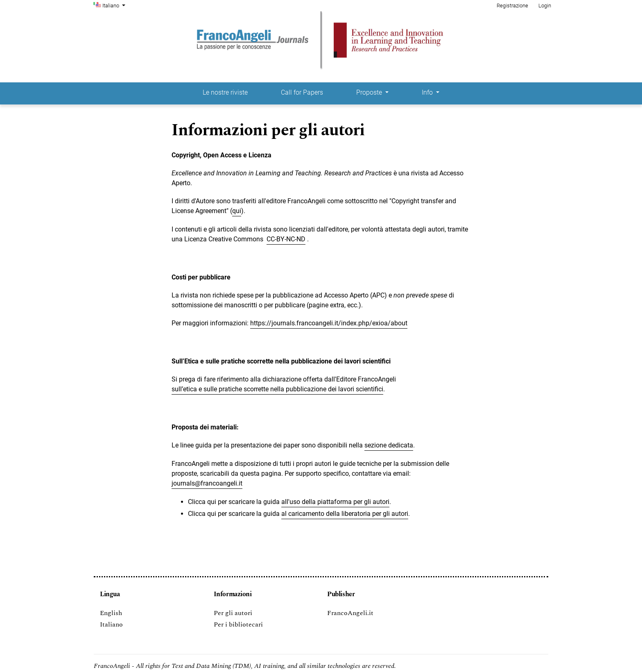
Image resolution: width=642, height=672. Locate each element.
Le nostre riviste (225, 92)
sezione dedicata (389, 445)
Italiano (115, 5)
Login (545, 6)
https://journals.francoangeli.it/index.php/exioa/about (329, 323)
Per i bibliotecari (238, 624)
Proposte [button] (370, 92)
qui (237, 211)
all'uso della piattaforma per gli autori (335, 502)
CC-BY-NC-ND (286, 239)
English (111, 613)
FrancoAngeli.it (350, 613)
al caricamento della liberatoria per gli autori (345, 514)
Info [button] (428, 92)
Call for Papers (302, 92)
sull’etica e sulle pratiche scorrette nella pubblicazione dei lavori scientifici (277, 389)
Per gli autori (233, 613)
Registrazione (512, 6)
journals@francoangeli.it (207, 483)
